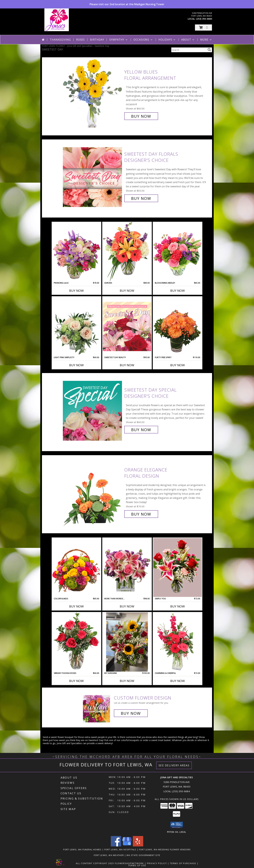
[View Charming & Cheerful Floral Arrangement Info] (178, 642)
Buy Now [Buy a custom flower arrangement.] (131, 713)
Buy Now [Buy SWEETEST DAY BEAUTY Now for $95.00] (127, 365)
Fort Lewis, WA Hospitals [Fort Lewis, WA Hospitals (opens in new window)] (120, 849)
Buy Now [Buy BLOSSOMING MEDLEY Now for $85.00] (178, 291)
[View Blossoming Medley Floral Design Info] (178, 252)
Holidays (167, 40)
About (188, 40)
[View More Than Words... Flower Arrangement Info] (127, 568)
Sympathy (119, 40)
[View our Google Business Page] (127, 845)
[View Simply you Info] (178, 567)
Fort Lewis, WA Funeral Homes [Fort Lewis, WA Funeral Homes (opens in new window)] (82, 849)
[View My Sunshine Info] (127, 642)
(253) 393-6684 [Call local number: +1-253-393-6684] (204, 19)
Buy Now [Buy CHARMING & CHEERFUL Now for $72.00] (178, 681)
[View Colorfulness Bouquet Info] (76, 568)
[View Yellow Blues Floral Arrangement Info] (93, 94)
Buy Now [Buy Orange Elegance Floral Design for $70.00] (141, 514)
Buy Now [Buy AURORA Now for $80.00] (127, 291)
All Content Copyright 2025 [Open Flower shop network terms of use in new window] (95, 863)
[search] (209, 50)
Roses (80, 40)
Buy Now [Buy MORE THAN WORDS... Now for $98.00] (127, 606)
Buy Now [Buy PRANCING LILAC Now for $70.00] (76, 291)
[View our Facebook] (116, 845)
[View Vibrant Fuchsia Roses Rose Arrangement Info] (76, 642)
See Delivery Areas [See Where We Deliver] (174, 765)
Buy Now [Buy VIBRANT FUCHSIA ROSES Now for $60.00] (76, 681)
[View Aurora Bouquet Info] (127, 252)
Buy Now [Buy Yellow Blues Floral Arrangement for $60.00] (141, 116)
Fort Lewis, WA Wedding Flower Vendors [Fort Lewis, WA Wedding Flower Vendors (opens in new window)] (165, 849)
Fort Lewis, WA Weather (109, 855)
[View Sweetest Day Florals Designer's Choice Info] (93, 176)
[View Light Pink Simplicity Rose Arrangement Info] (76, 326)
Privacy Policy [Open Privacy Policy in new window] (157, 863)
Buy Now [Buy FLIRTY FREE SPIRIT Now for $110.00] (178, 365)
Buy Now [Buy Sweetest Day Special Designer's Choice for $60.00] (141, 430)
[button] (203, 28)
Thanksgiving (60, 40)
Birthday (97, 40)
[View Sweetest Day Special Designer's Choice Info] (93, 410)
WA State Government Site (143, 855)
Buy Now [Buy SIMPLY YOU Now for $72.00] (178, 606)
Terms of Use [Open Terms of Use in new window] (137, 865)
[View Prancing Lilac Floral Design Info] (76, 252)
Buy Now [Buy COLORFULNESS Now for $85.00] (76, 606)
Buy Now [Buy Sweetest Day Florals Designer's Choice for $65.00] (141, 198)
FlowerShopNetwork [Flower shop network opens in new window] (129, 863)
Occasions (143, 40)
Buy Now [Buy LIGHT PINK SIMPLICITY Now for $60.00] (76, 365)
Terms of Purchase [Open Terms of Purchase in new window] (183, 863)
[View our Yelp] (138, 845)
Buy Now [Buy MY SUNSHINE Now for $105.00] (127, 681)
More (206, 40)
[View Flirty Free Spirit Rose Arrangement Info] (178, 326)
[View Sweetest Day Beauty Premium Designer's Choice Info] (127, 326)
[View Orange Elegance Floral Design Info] (93, 492)
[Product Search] (189, 50)
